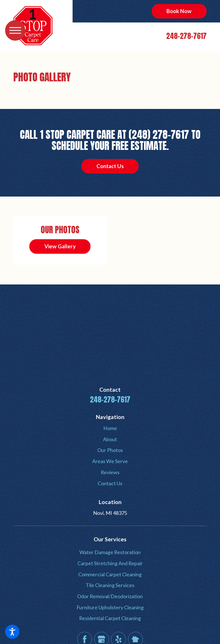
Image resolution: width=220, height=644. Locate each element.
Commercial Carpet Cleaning (110, 574)
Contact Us (110, 166)
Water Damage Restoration (110, 552)
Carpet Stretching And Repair (110, 563)
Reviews (110, 472)
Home (110, 428)
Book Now (179, 11)
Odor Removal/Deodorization (110, 596)
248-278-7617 (186, 36)
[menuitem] (110, 428)
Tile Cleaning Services (110, 585)
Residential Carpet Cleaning (110, 618)
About (110, 439)
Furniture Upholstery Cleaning (110, 607)
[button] (12, 632)
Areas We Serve (110, 461)
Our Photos (110, 450)
